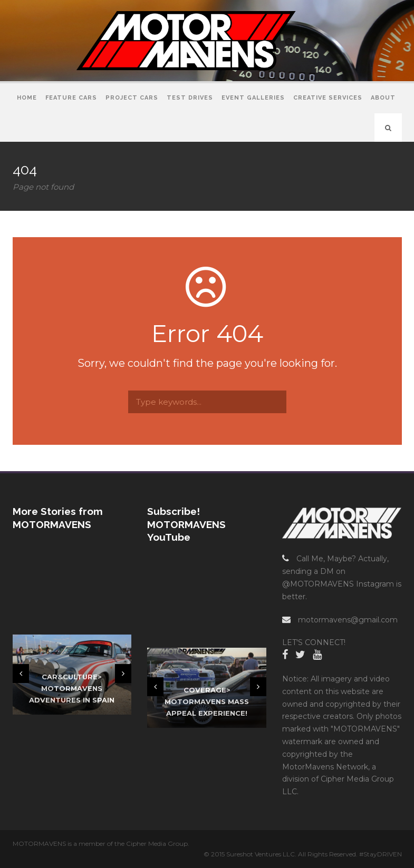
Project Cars (132, 98)
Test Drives (190, 98)
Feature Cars (71, 98)
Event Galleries (253, 98)
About (383, 98)
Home (27, 98)
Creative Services (328, 98)
